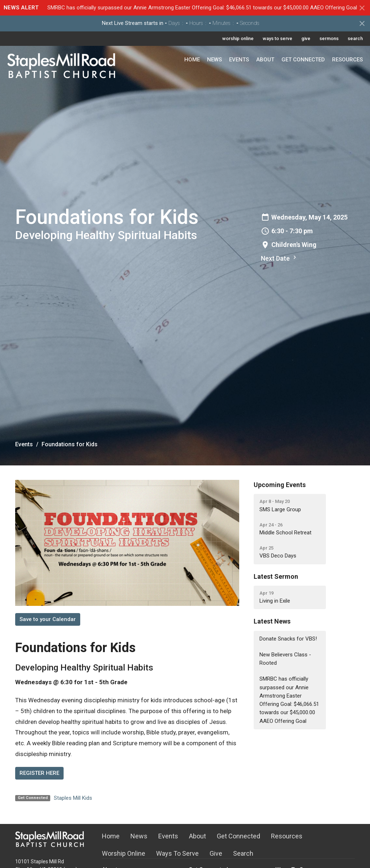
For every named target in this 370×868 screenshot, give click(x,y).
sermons (329, 38)
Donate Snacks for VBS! (288, 639)
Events (239, 60)
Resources (347, 60)
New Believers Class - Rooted (285, 659)
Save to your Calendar (48, 619)
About (265, 60)
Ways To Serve (177, 853)
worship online (238, 38)
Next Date (279, 258)
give (306, 38)
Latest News (272, 621)
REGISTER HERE (39, 773)
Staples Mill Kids (73, 798)
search (355, 38)
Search (243, 853)
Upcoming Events (280, 485)
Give (216, 853)
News (214, 60)
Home (192, 60)
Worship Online (124, 853)
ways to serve (277, 38)
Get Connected (303, 60)
